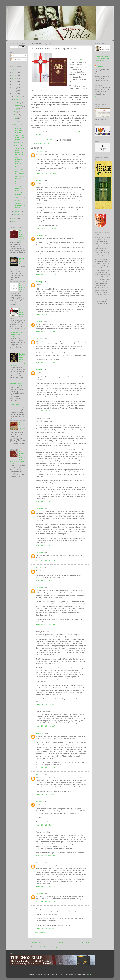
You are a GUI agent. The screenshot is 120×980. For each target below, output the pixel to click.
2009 (14, 218)
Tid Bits (16, 166)
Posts (14, 55)
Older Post (84, 942)
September (18, 106)
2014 (14, 81)
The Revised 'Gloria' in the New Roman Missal (18, 334)
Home (60, 942)
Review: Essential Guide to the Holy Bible (19, 160)
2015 (14, 78)
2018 (14, 69)
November (18, 99)
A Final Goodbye (15, 405)
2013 (14, 85)
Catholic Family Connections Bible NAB (19, 138)
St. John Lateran (19, 198)
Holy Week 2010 (19, 142)
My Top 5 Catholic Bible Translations (22, 236)
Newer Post (36, 942)
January (17, 214)
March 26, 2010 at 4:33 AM (45, 726)
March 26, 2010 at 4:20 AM (45, 704)
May (16, 118)
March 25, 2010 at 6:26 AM (45, 501)
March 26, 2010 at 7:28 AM (45, 768)
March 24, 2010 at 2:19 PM (46, 362)
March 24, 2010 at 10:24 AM (46, 173)
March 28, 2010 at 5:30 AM (45, 902)
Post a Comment (40, 933)
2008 (14, 221)
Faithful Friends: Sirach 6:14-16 (22, 261)
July (16, 112)
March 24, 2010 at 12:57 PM (46, 275)
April (16, 121)
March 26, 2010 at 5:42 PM (46, 825)
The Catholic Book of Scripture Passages (18, 130)
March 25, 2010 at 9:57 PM (46, 625)
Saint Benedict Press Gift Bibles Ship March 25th (19, 152)
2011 (14, 91)
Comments (16, 59)
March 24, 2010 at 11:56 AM (46, 228)
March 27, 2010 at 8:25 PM (46, 856)
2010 (14, 94)
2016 (14, 75)
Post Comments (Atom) (49, 947)
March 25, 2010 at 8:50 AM (45, 561)
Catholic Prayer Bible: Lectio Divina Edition (19, 171)
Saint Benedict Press (78, 60)
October (17, 103)
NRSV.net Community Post (22, 286)
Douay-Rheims (42, 143)
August (17, 109)
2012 (14, 88)
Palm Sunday (18, 146)
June (16, 115)
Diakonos (40, 152)
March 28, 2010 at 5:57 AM (45, 928)
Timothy (39, 180)
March (16, 124)
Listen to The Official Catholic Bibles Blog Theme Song (102, 59)
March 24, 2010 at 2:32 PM (46, 411)
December (18, 96)
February (17, 211)
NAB (49, 143)
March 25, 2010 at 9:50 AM (45, 581)
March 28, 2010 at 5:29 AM (45, 887)
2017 (14, 72)
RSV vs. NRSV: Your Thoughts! (22, 426)
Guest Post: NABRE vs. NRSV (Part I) (17, 384)
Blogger (88, 974)
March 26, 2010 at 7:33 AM (45, 794)
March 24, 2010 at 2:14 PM (46, 332)
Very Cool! (17, 201)
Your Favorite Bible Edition (22, 312)
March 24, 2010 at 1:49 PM (46, 314)
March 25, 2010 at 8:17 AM (45, 546)
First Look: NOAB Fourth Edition (19, 206)
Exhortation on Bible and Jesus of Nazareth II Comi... (19, 180)
